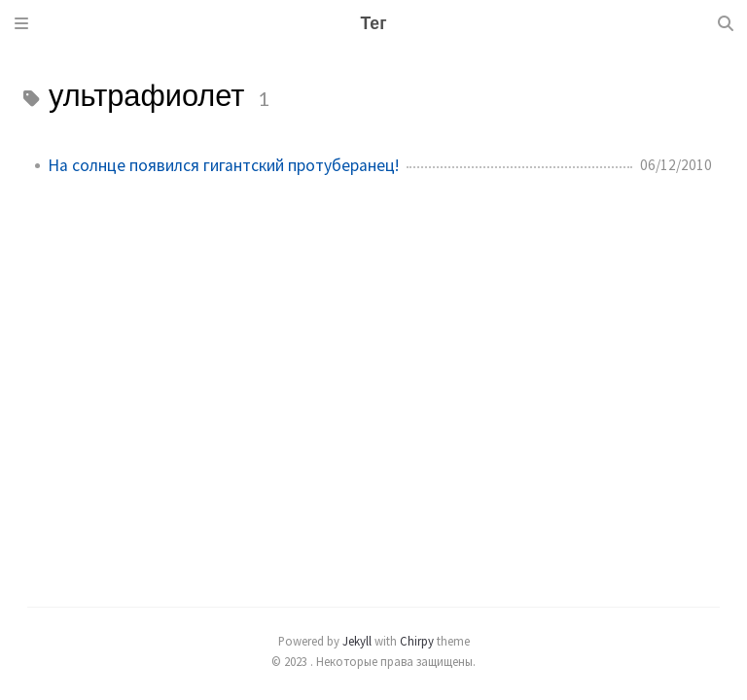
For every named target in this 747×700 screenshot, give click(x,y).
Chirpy (417, 641)
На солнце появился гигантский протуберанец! (223, 165)
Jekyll (357, 641)
